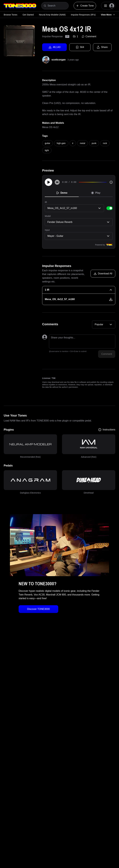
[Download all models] (103, 274)
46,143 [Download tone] (54, 47)
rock (105, 143)
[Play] (48, 182)
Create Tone (85, 6)
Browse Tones (11, 15)
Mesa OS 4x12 (50, 127)
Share (102, 47)
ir (73, 143)
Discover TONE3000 (38, 609)
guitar (47, 143)
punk (94, 143)
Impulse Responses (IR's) (83, 15)
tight (47, 150)
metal (82, 143)
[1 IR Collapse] (79, 290)
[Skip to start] (57, 182)
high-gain (61, 143)
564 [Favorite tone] (80, 47)
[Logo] (20, 6)
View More (108, 15)
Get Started (28, 15)
